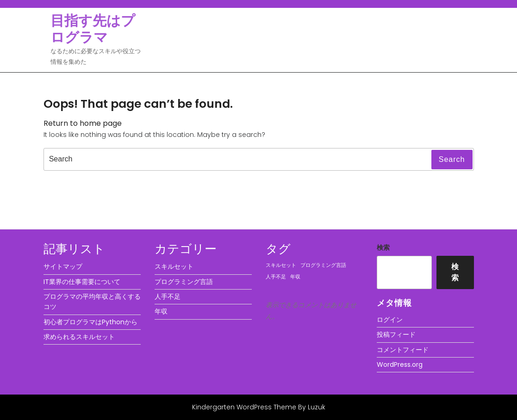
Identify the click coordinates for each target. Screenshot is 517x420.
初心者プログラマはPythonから (90, 322)
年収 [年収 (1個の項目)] (295, 277)
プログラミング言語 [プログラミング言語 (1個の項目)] (323, 265)
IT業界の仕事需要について (82, 282)
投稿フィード (396, 334)
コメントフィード (403, 350)
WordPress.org (400, 364)
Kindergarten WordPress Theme (244, 407)
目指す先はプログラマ (93, 29)
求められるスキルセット (79, 337)
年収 (161, 311)
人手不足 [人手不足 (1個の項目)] (276, 277)
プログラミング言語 (184, 282)
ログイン (390, 320)
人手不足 (168, 296)
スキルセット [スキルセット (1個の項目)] (281, 265)
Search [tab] (452, 159)
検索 (383, 247)
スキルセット (174, 266)
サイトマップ (63, 266)
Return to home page (83, 123)
